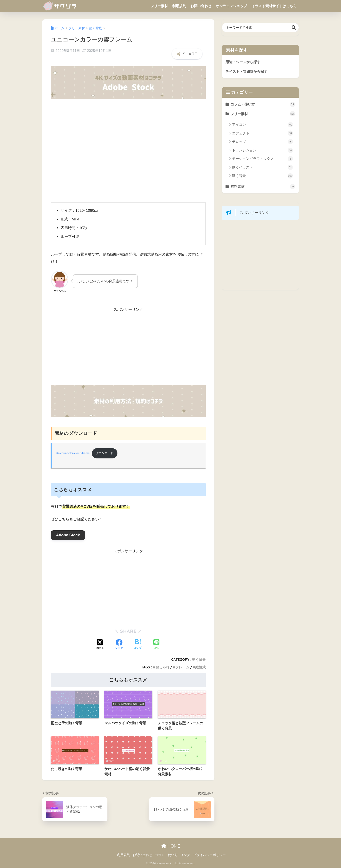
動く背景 (199, 660)
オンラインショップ (231, 6)
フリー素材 (159, 6)
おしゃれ (162, 667)
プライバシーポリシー (209, 855)
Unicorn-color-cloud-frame (73, 453)
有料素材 (263, 187)
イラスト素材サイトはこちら (274, 6)
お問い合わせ (201, 6)
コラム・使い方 (263, 105)
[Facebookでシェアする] (119, 645)
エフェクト (262, 134)
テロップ (262, 142)
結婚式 (201, 667)
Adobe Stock (68, 535)
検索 (294, 27)
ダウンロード (106, 453)
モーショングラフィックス (262, 159)
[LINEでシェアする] (156, 645)
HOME (170, 846)
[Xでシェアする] (100, 645)
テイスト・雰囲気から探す (248, 72)
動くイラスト (262, 168)
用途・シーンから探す (244, 62)
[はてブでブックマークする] (138, 645)
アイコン (262, 125)
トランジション (262, 151)
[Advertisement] (128, 349)
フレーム (182, 667)
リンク (185, 855)
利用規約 (179, 6)
